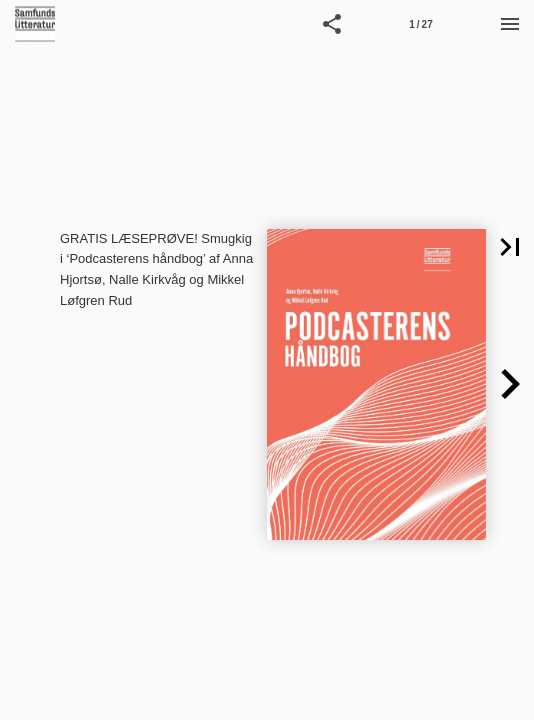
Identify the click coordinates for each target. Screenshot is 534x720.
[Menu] (510, 24)
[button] (332, 24)
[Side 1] (421, 24)
